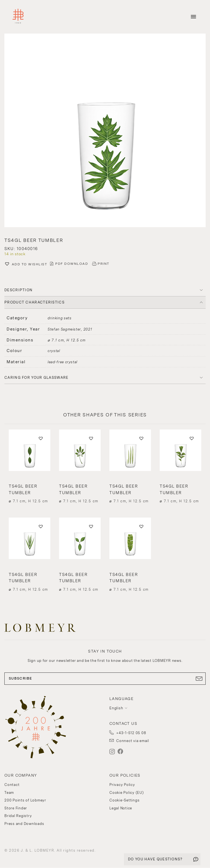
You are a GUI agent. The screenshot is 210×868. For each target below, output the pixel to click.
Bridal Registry (18, 816)
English (116, 708)
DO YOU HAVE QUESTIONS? (155, 859)
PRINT (103, 264)
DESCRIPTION (18, 290)
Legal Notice (121, 808)
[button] (105, 131)
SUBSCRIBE (105, 678)
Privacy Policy (122, 785)
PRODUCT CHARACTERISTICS (34, 302)
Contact (12, 785)
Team (9, 793)
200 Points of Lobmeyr (25, 800)
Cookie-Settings (124, 800)
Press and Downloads (24, 824)
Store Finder (16, 808)
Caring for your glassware (37, 378)
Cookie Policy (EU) (127, 793)
